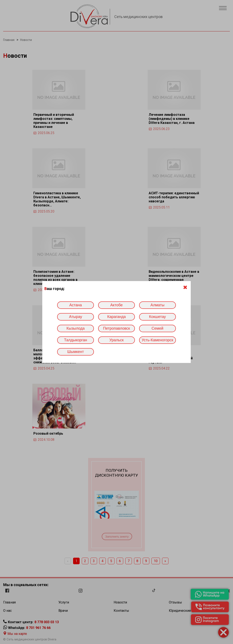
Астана (76, 305)
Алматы (157, 305)
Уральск (116, 340)
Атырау (76, 317)
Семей (157, 328)
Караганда (116, 317)
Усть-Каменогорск (157, 340)
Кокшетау (157, 317)
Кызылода (76, 328)
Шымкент (76, 352)
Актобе (116, 305)
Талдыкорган (76, 340)
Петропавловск (116, 328)
